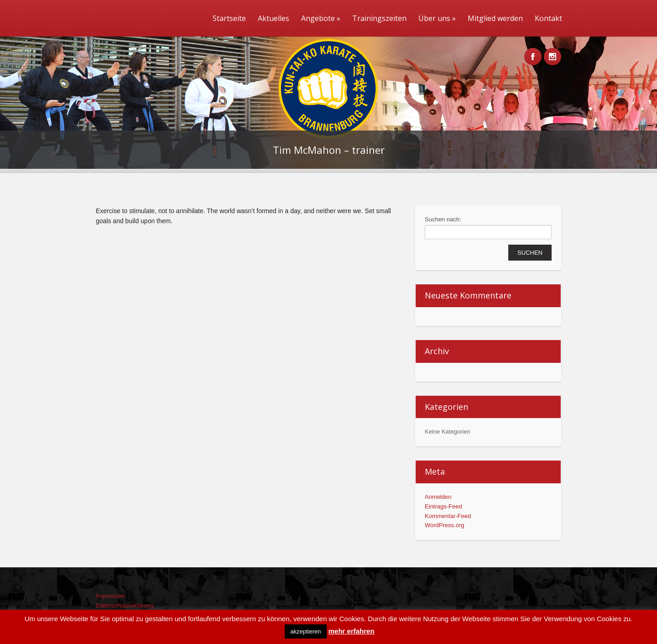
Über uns (437, 18)
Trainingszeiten (379, 18)
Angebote (321, 18)
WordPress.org (444, 525)
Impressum (110, 596)
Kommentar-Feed (448, 516)
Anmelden (438, 497)
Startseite (229, 18)
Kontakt (548, 18)
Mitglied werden (495, 18)
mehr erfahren (352, 631)
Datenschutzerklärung (125, 605)
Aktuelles (274, 18)
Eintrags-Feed (443, 506)
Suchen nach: (443, 219)
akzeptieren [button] (305, 631)
